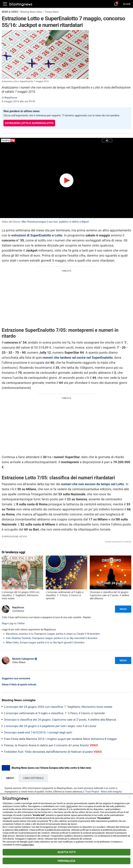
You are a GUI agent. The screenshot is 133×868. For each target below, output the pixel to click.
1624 (68, 806)
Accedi (127, 4)
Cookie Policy (28, 845)
